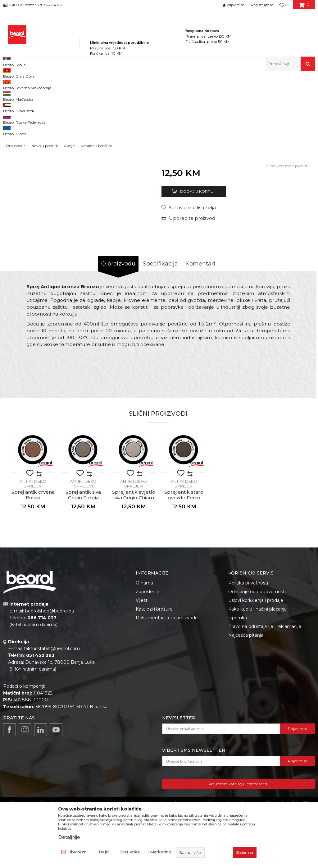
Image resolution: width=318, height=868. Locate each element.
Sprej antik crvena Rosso (33, 575)
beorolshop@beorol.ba (50, 691)
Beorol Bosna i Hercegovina (27, 84)
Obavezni (77, 852)
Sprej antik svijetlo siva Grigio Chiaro (134, 575)
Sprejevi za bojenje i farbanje (137, 84)
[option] (23, 130)
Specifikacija (160, 344)
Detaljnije (69, 837)
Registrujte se (262, 5)
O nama (144, 663)
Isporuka (238, 698)
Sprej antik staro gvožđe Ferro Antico (184, 578)
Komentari (200, 344)
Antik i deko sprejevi (184, 84)
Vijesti (142, 681)
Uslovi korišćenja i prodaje (256, 681)
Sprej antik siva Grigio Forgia (83, 575)
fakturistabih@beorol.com (52, 729)
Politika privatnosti (248, 663)
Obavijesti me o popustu (288, 246)
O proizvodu (118, 344)
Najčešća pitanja (246, 715)
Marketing (161, 852)
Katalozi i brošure (154, 689)
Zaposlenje (148, 672)
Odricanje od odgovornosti (257, 672)
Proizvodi (65, 84)
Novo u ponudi (45, 65)
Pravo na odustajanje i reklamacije (265, 707)
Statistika (130, 852)
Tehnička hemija (92, 84)
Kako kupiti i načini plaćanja (257, 689)
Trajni (104, 852)
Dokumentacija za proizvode (167, 698)
